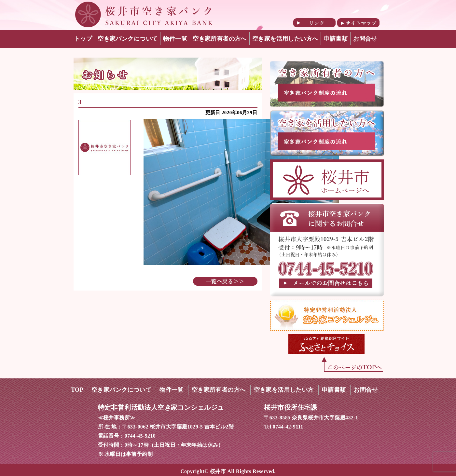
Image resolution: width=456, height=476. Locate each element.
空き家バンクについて (128, 39)
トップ (83, 39)
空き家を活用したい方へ (285, 39)
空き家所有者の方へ (220, 39)
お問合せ (365, 39)
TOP (77, 390)
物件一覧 (175, 39)
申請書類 (336, 39)
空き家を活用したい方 (284, 390)
